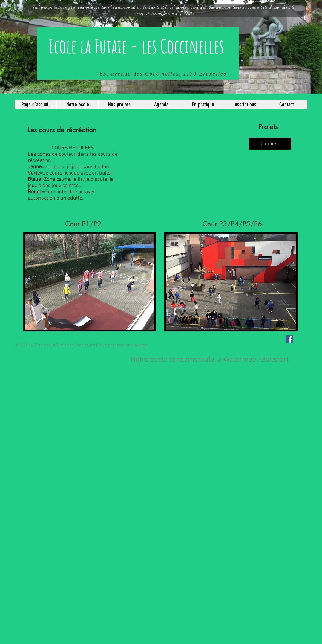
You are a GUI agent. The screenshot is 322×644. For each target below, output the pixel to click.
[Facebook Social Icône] (289, 339)
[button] (77, 104)
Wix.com (141, 345)
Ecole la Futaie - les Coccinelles (136, 46)
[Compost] (270, 144)
